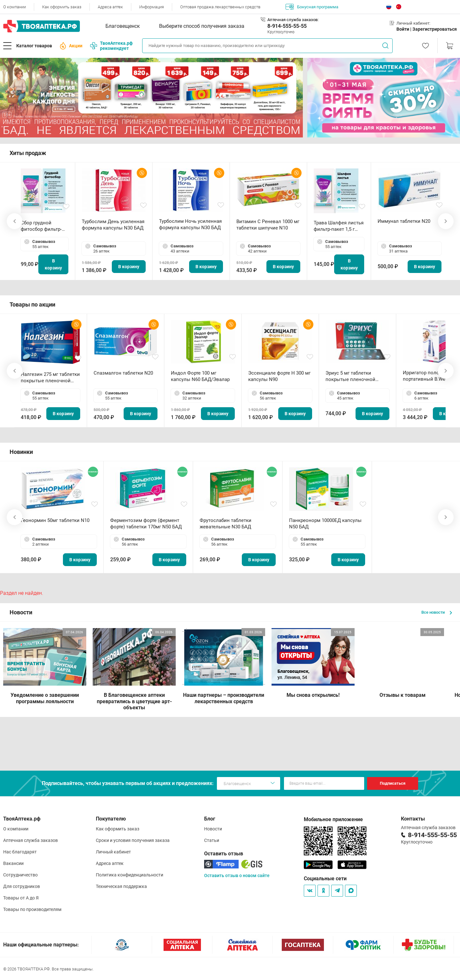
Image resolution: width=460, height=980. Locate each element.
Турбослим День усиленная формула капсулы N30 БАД (113, 225)
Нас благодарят (20, 852)
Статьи (212, 840)
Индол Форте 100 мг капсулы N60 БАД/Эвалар (200, 376)
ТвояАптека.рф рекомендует (111, 46)
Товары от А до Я (21, 898)
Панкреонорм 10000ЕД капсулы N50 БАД (325, 524)
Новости (213, 829)
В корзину (53, 264)
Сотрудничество (20, 875)
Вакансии (13, 863)
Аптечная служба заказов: (293, 20)
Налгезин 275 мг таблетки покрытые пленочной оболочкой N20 (50, 378)
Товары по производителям (32, 909)
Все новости (437, 612)
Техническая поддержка (121, 886)
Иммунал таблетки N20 (404, 221)
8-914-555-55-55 (287, 26)
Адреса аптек (110, 7)
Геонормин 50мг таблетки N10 (55, 520)
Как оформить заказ (62, 7)
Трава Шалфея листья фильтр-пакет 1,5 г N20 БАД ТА (339, 226)
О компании (15, 7)
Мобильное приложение (333, 819)
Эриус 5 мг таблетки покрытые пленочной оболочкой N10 (350, 376)
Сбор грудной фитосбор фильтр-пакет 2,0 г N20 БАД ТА (43, 226)
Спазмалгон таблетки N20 (123, 373)
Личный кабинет (113, 852)
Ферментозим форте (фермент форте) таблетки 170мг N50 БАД (146, 524)
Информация (152, 7)
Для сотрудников (22, 886)
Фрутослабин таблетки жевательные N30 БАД (226, 524)
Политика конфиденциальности (130, 875)
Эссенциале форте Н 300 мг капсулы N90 (279, 376)
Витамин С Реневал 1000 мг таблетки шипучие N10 (268, 225)
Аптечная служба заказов (31, 840)
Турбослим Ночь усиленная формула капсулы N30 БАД (190, 224)
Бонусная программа (312, 7)
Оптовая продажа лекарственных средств (220, 7)
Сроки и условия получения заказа (133, 840)
